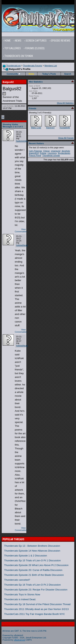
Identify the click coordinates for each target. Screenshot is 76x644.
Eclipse (43, 153)
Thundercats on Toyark (19, 56)
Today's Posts (49, 74)
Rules (31, 74)
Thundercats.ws (13, 66)
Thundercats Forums (32, 66)
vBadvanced (20, 640)
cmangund (56, 151)
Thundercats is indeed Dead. (20, 599)
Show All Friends (66, 138)
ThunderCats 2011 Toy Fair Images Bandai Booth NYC (34, 614)
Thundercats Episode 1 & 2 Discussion (26, 556)
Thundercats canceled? (17, 580)
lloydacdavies (64, 153)
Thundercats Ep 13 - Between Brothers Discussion (32, 546)
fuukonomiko (22, 141)
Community (14, 74)
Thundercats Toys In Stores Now (22, 594)
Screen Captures (36, 41)
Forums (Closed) (35, 48)
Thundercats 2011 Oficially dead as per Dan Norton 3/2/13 (36, 609)
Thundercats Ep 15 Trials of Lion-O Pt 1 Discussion (32, 560)
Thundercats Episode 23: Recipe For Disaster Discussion (36, 590)
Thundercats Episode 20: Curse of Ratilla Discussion (33, 570)
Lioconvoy (52, 153)
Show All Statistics (65, 103)
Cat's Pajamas (35, 151)
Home (8, 41)
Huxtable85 (65, 128)
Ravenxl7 (50, 128)
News (18, 41)
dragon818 (34, 153)
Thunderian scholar (51, 155)
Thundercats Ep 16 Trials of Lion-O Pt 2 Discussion (32, 585)
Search (68, 74)
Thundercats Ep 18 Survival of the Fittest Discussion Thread (37, 604)
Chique (47, 151)
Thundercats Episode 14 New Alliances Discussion (32, 551)
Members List (51, 66)
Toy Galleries (13, 48)
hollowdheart (22, 245)
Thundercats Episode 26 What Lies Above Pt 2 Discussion (36, 565)
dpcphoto (66, 151)
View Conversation (21, 230)
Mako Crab (36, 128)
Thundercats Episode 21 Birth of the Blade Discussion (34, 575)
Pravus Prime (35, 155)
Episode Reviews (61, 41)
